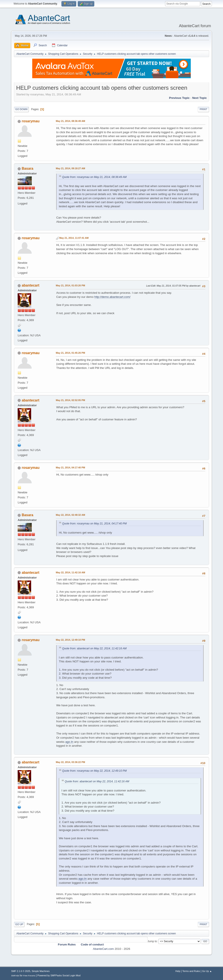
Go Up (19, 924)
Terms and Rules (191, 971)
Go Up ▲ (207, 971)
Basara (28, 168)
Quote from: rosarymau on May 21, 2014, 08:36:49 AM (94, 177)
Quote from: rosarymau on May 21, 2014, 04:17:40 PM (94, 524)
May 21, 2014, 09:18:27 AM (70, 168)
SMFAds (15, 976)
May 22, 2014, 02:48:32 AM (70, 515)
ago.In (69, 742)
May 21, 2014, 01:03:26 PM (70, 285)
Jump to (152, 941)
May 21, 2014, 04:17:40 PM (70, 468)
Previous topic (179, 98)
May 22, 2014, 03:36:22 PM (70, 762)
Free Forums (29, 976)
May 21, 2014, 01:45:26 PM (70, 353)
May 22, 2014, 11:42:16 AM (70, 572)
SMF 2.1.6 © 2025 (21, 971)
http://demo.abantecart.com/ (112, 297)
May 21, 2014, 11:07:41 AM (74, 238)
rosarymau (31, 121)
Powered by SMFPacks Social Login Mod (59, 975)
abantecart (31, 285)
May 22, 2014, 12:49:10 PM (70, 640)
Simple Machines (41, 971)
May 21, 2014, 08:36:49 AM (70, 121)
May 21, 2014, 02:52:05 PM (70, 400)
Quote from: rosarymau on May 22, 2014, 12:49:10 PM (94, 771)
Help (178, 971)
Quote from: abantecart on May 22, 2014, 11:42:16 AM (94, 648)
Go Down (21, 109)
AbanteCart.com (103, 949)
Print (203, 109)
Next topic (200, 98)
